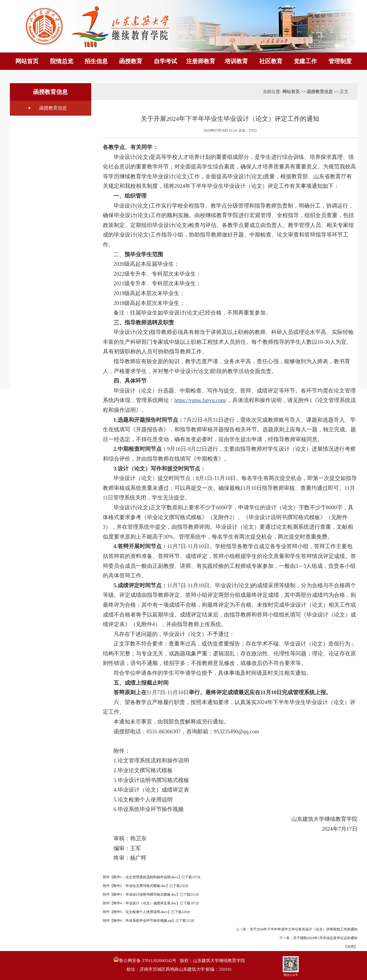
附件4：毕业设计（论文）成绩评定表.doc (145, 903)
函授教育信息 (53, 108)
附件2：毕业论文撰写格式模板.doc (140, 886)
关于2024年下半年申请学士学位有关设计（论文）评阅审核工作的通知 (304, 929)
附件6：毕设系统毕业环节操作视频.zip (143, 921)
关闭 (350, 947)
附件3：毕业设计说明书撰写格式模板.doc (145, 894)
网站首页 (291, 92)
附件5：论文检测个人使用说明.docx (140, 912)
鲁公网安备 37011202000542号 (145, 960)
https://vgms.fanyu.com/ (201, 400)
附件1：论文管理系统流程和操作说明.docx (146, 877)
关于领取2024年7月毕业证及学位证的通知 (325, 938)
